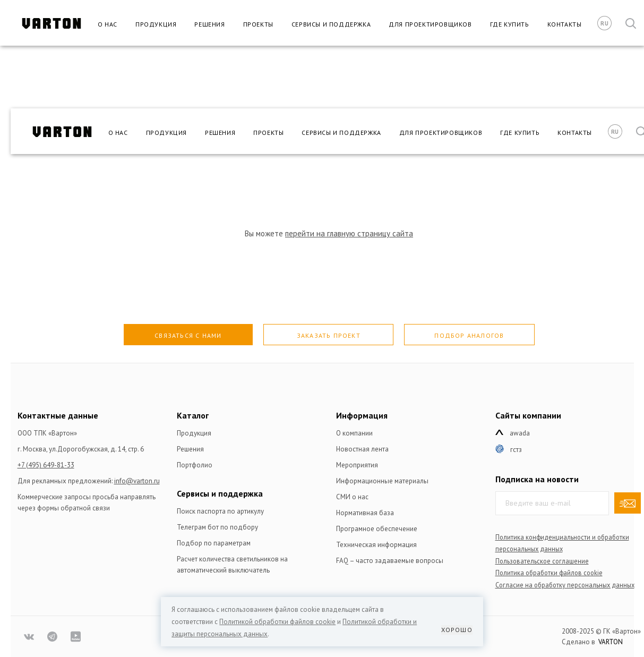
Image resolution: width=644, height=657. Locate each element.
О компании (354, 433)
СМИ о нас (352, 497)
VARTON (611, 642)
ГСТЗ (516, 450)
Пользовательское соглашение (542, 561)
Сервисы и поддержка (331, 24)
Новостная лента (362, 449)
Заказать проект (329, 335)
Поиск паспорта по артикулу (220, 511)
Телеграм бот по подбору (217, 527)
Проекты (258, 24)
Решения (209, 24)
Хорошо (457, 630)
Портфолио (195, 465)
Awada (520, 433)
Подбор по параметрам (214, 543)
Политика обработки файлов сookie (549, 573)
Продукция (156, 24)
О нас (108, 24)
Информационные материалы (382, 481)
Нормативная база (365, 513)
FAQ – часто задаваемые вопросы (390, 561)
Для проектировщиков (430, 24)
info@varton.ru (137, 481)
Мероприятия (357, 465)
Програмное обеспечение (377, 529)
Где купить (510, 24)
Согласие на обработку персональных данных (565, 585)
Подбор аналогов (469, 335)
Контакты (565, 24)
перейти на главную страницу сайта (349, 233)
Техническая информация (376, 545)
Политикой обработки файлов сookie (277, 622)
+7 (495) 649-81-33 (46, 465)
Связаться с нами (188, 335)
